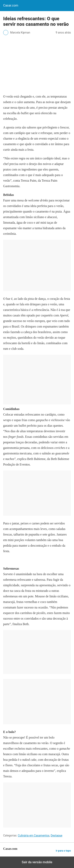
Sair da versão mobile (37, 862)
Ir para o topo (63, 851)
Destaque (57, 835)
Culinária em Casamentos (34, 835)
